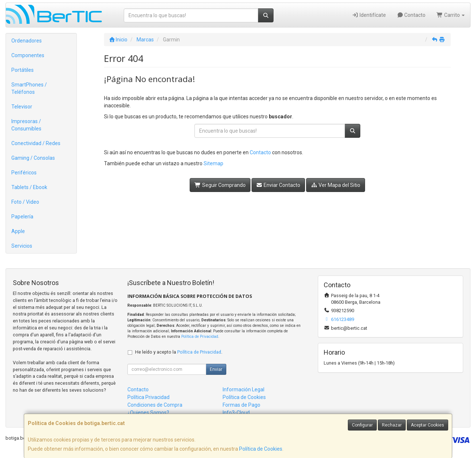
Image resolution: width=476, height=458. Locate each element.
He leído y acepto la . (179, 352)
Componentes (28, 55)
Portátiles (23, 70)
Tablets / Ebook (29, 187)
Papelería (22, 217)
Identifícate (369, 15)
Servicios (22, 246)
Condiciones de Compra (155, 405)
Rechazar (392, 425)
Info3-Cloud (236, 413)
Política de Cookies (261, 449)
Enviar (216, 369)
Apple (18, 231)
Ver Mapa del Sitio (336, 185)
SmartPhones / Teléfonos (29, 88)
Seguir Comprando (220, 185)
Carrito (451, 15)
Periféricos (24, 173)
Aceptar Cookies (427, 425)
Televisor (22, 107)
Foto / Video (25, 202)
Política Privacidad (148, 397)
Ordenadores (27, 41)
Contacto (411, 15)
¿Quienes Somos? (148, 413)
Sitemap (213, 163)
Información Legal (243, 389)
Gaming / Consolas (33, 158)
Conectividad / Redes (36, 143)
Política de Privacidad (200, 337)
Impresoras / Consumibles (26, 125)
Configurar (362, 425)
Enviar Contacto (278, 185)
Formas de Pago (241, 405)
